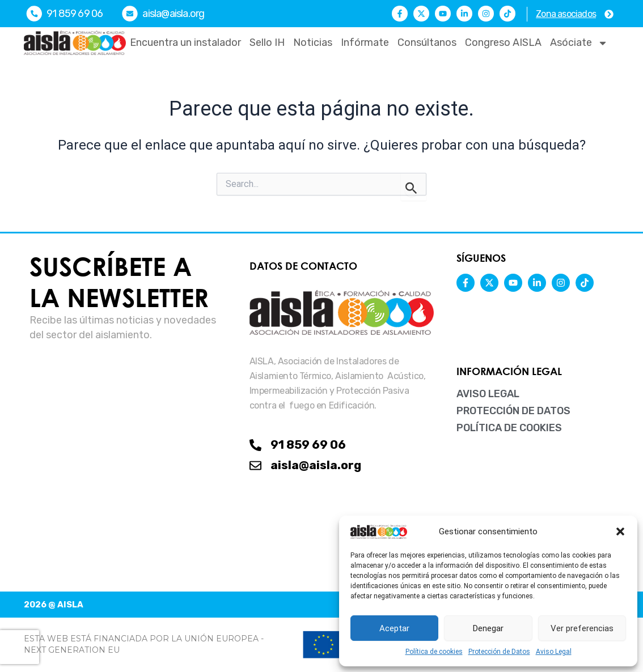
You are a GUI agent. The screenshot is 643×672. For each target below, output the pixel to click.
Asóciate (579, 43)
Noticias (313, 42)
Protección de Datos (499, 652)
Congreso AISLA (503, 42)
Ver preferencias (582, 628)
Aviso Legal (554, 652)
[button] (620, 531)
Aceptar (394, 628)
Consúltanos (427, 42)
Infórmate (365, 42)
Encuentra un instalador (185, 42)
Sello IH (267, 42)
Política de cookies (434, 652)
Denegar (488, 628)
